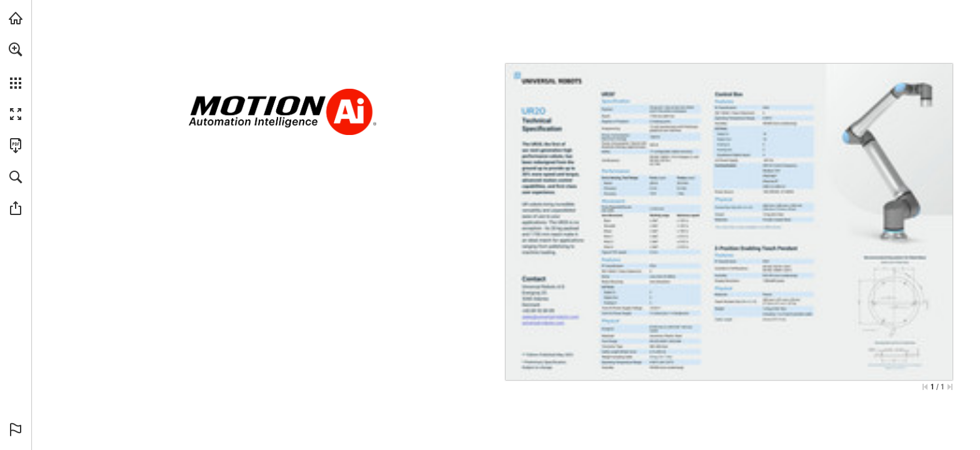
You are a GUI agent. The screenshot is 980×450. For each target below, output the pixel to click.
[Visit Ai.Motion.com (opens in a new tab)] (16, 18)
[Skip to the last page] (950, 387)
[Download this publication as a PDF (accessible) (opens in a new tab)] (16, 146)
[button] (16, 49)
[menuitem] (16, 66)
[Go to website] (543, 322)
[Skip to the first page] (925, 387)
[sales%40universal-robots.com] (550, 317)
